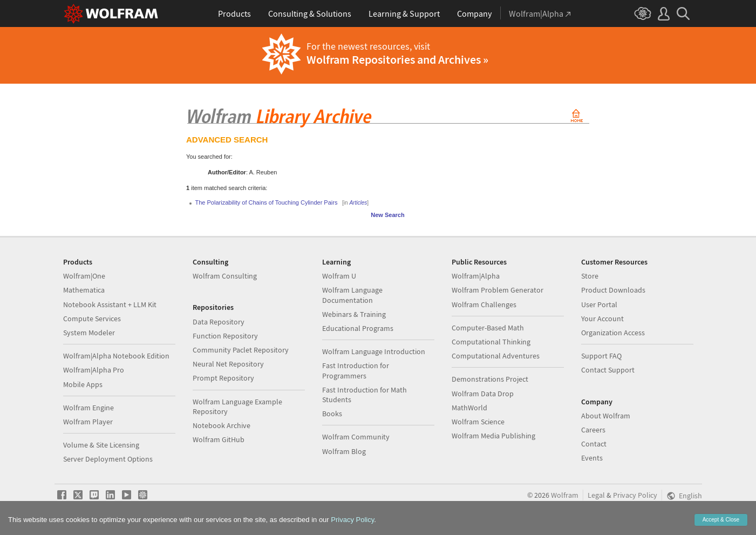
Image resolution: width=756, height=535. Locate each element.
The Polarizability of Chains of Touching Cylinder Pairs (267, 202)
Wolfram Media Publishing (493, 436)
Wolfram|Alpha (476, 276)
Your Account (602, 319)
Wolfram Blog (344, 451)
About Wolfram (606, 416)
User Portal (599, 304)
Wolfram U (339, 276)
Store (590, 276)
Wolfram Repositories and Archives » (397, 59)
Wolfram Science (478, 422)
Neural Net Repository (228, 364)
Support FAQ (601, 356)
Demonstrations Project (490, 379)
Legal (596, 495)
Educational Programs (358, 328)
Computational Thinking (491, 342)
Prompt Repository (223, 378)
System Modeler (89, 333)
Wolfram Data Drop (483, 394)
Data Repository (219, 322)
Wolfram (565, 495)
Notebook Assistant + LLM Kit (110, 304)
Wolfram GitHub (219, 439)
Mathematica (84, 290)
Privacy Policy (635, 495)
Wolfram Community (356, 437)
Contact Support (608, 370)
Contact (594, 444)
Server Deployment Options (108, 459)
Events (592, 458)
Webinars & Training (354, 314)
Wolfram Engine (88, 408)
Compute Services (92, 319)
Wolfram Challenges (484, 304)
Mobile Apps (83, 384)
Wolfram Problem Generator (498, 290)
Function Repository (225, 336)
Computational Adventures (496, 356)
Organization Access (613, 333)
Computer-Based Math (488, 328)
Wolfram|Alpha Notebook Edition (116, 356)
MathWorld (469, 408)
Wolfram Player (88, 422)
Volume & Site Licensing (101, 445)
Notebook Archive (222, 425)
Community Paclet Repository (241, 350)
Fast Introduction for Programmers (356, 370)
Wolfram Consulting (225, 276)
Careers (593, 430)
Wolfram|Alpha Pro (94, 370)
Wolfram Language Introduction (374, 351)
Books (332, 414)
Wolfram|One (84, 276)
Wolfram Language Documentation (352, 295)
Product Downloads (613, 290)
